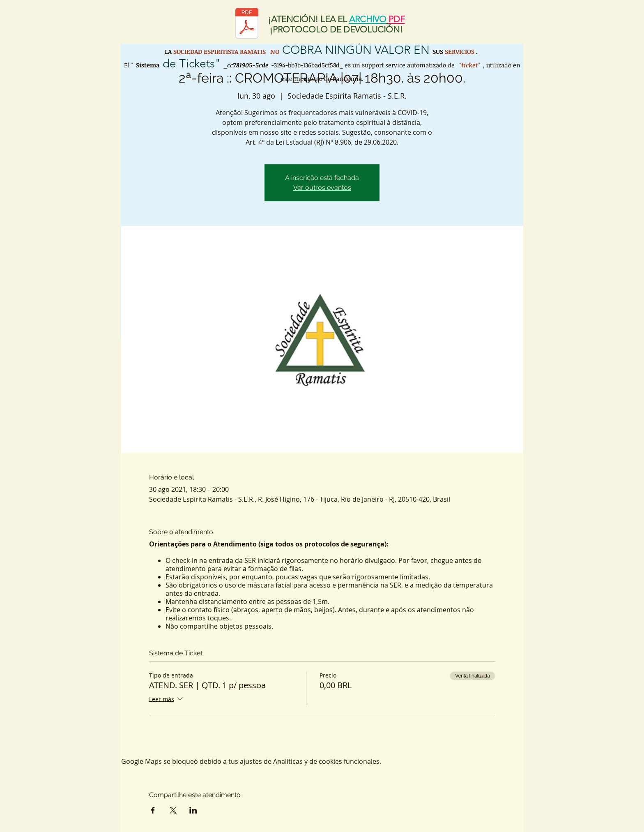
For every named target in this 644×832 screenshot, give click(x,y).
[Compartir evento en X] (173, 810)
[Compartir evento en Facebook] (153, 810)
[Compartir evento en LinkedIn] (193, 810)
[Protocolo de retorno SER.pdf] (247, 24)
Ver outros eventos (322, 188)
